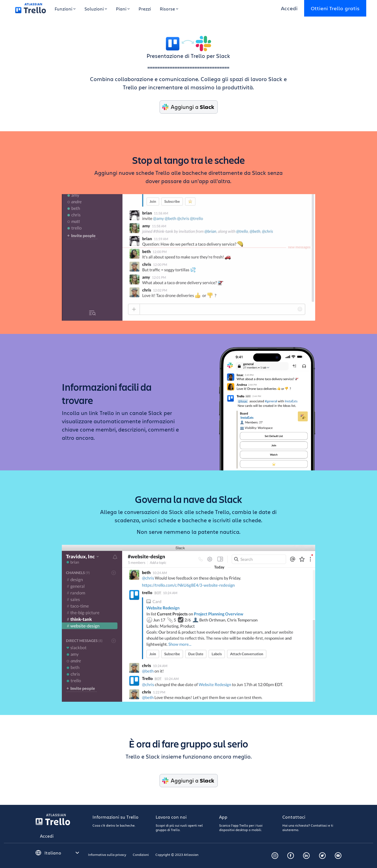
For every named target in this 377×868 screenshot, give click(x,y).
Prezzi (145, 9)
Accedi (289, 8)
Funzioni (65, 9)
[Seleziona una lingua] (62, 853)
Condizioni (141, 854)
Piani (123, 9)
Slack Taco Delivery (189, 257)
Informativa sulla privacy (107, 854)
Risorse (169, 9)
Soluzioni (96, 9)
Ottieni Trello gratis (335, 8)
